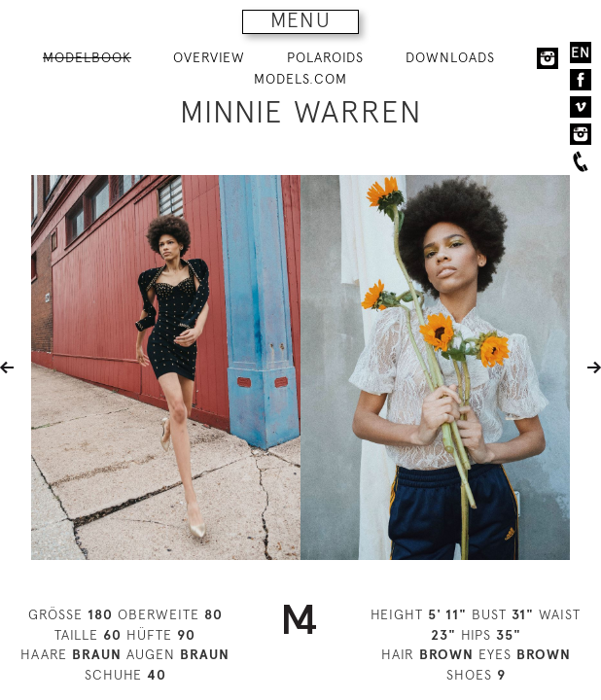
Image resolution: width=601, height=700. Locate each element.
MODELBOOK (87, 57)
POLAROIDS (325, 57)
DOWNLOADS (450, 57)
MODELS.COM (300, 79)
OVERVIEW (209, 57)
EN (581, 52)
